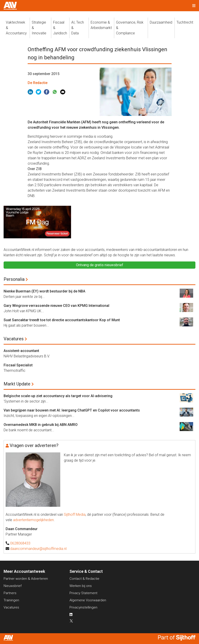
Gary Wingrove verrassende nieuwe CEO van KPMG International (56, 306)
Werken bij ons (81, 586)
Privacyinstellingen (83, 607)
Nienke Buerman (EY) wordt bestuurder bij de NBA (44, 291)
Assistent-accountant (21, 351)
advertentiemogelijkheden (33, 520)
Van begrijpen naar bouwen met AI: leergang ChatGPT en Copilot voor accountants (72, 410)
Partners (10, 593)
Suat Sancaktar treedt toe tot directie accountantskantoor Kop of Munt (62, 320)
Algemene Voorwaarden (88, 600)
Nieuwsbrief (13, 586)
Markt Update (17, 384)
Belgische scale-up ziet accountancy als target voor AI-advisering (58, 396)
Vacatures (14, 339)
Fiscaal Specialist (18, 365)
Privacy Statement (83, 593)
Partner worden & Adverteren (26, 579)
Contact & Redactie (84, 579)
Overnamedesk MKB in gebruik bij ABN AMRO (41, 425)
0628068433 (20, 543)
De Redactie (38, 83)
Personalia (14, 279)
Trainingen (11, 600)
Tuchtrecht (185, 22)
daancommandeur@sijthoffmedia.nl (38, 549)
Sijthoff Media (75, 515)
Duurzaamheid (161, 22)
